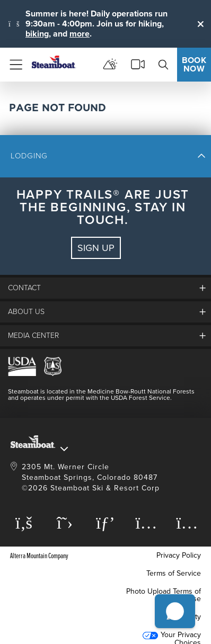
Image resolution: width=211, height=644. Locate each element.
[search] (163, 65)
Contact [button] (24, 288)
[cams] (138, 65)
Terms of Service (174, 573)
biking (37, 34)
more (80, 34)
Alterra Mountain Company (39, 555)
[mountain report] (110, 65)
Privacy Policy (179, 555)
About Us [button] (26, 312)
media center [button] (33, 336)
